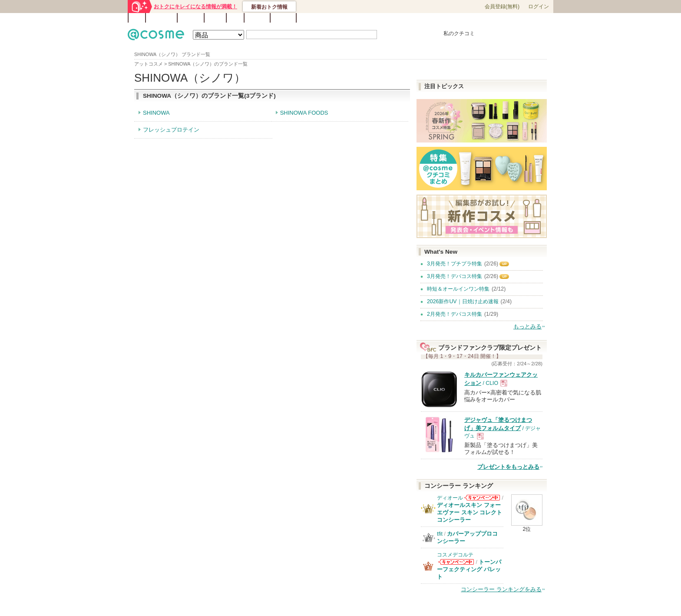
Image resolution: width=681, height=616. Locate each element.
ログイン (539, 7)
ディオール (450, 498)
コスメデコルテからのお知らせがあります (456, 562)
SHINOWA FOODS (304, 113)
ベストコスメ (398, 18)
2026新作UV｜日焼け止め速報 (463, 301)
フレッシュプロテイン (171, 130)
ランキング (161, 18)
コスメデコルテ (455, 555)
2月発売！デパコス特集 (455, 314)
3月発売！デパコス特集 (455, 276)
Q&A (235, 18)
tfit (440, 534)
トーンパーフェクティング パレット (469, 569)
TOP (137, 18)
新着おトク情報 (269, 7)
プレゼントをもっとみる (508, 467)
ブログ (215, 18)
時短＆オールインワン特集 (458, 289)
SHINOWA (156, 113)
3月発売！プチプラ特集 (455, 264)
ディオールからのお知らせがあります (482, 498)
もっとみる (527, 326)
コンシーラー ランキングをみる (501, 589)
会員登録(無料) (502, 7)
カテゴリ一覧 (365, 18)
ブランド (191, 18)
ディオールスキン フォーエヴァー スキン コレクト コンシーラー (469, 512)
